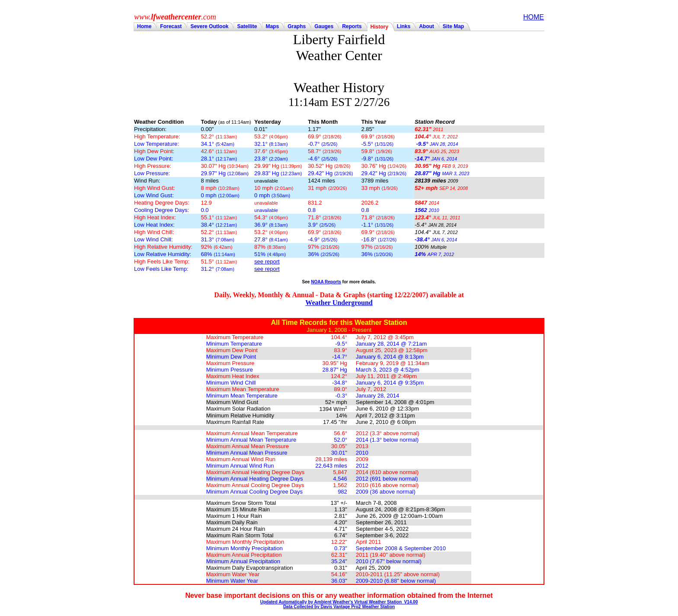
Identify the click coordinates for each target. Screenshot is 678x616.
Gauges (324, 26)
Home (144, 26)
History (379, 27)
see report (267, 261)
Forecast (171, 26)
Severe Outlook (209, 26)
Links (404, 26)
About (427, 26)
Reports (352, 26)
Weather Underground (339, 303)
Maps (272, 26)
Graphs (297, 26)
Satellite (247, 26)
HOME (534, 17)
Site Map (453, 26)
